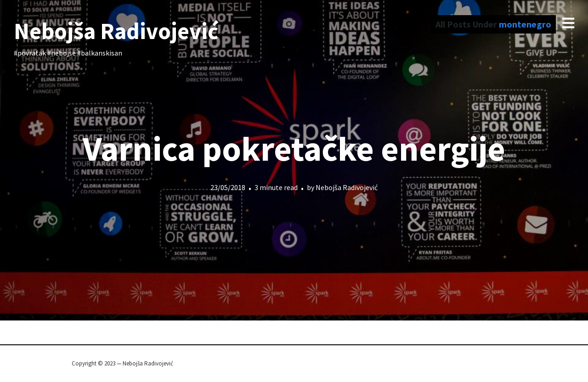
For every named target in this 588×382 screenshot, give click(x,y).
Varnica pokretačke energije (294, 149)
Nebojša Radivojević (116, 31)
